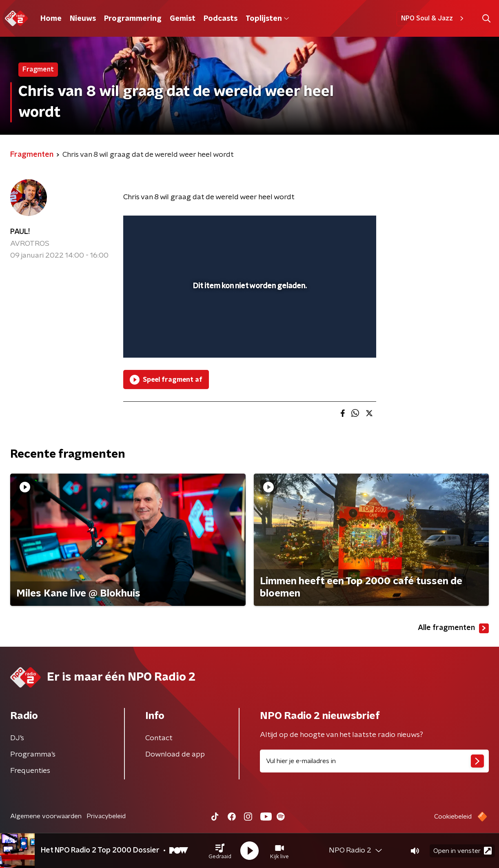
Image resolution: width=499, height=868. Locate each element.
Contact (159, 738)
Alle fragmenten (453, 628)
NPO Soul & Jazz (434, 18)
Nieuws (83, 19)
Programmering (133, 19)
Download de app (175, 754)
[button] (220, 851)
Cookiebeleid (453, 817)
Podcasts (221, 19)
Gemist (183, 19)
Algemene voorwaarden (46, 816)
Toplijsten (267, 19)
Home (51, 19)
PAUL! (20, 232)
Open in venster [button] (462, 851)
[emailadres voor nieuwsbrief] (375, 761)
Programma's (33, 754)
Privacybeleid (106, 816)
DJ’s (17, 738)
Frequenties (30, 771)
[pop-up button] (340, 340)
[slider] (249, 318)
